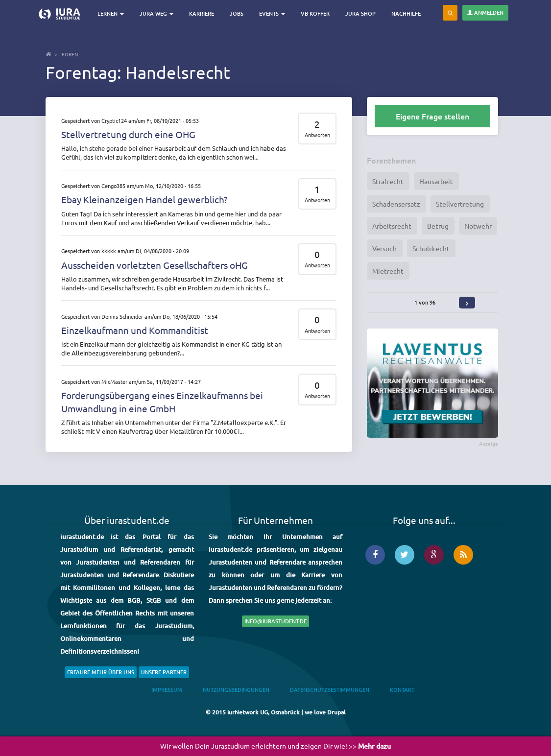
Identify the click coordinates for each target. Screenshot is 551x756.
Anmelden (485, 12)
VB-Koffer (316, 13)
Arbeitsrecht (392, 226)
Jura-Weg (157, 13)
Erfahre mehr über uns (101, 672)
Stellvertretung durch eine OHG (128, 134)
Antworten (317, 135)
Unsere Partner (164, 672)
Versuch (384, 248)
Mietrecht (388, 271)
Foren (70, 54)
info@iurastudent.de (275, 621)
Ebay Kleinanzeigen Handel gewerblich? (144, 199)
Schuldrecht (431, 248)
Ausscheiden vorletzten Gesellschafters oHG (155, 265)
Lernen (111, 13)
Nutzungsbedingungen (236, 690)
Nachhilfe (407, 13)
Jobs (237, 13)
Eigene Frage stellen (432, 116)
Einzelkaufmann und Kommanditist (135, 330)
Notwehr (478, 226)
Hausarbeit (436, 181)
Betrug (438, 226)
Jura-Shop (361, 13)
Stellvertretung (460, 204)
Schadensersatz (396, 204)
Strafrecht (388, 181)
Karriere (202, 13)
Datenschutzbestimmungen (330, 690)
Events (273, 13)
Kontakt (402, 690)
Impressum (167, 690)
